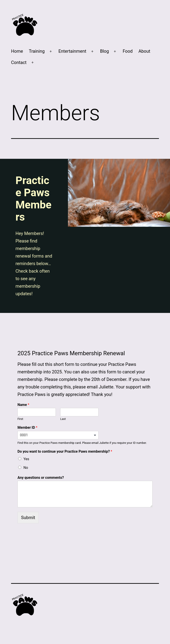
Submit (28, 518)
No (26, 468)
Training (37, 51)
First (20, 419)
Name (23, 405)
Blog (104, 51)
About (144, 51)
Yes (26, 459)
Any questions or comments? (41, 478)
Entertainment (72, 51)
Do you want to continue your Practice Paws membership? (65, 451)
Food (128, 51)
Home (17, 51)
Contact (19, 62)
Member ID (27, 428)
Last (63, 419)
